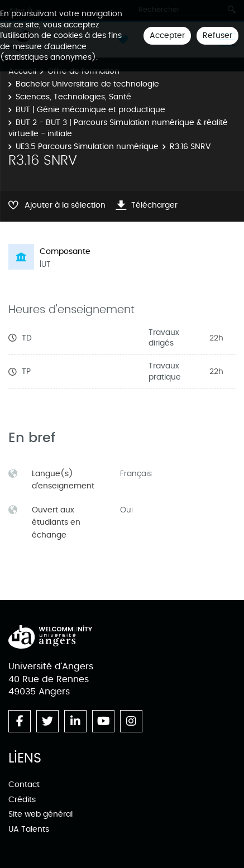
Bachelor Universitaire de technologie (87, 84)
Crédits (22, 800)
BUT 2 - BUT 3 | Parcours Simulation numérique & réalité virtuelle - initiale (118, 128)
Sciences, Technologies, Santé (73, 97)
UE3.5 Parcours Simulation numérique (87, 147)
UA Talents (29, 829)
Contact (24, 785)
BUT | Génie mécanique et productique (90, 110)
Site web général (40, 814)
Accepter (167, 35)
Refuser (217, 35)
